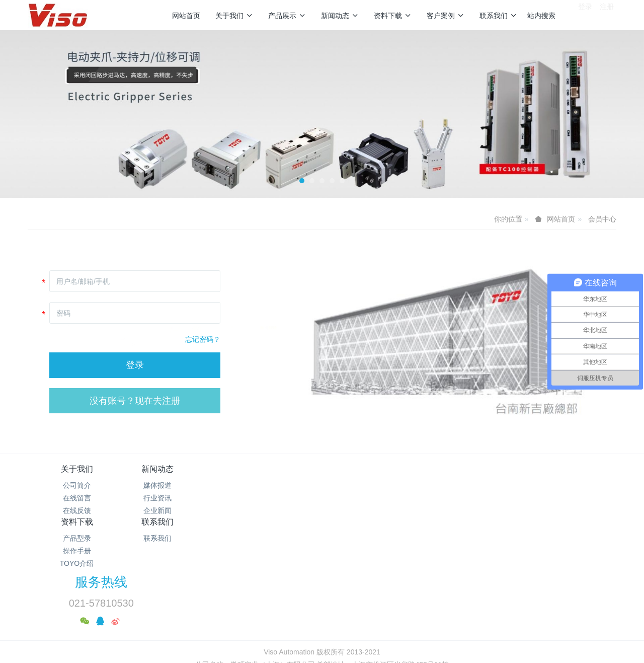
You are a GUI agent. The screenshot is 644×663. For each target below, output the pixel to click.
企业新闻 (175, 510)
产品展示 (287, 16)
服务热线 (494, 476)
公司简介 (77, 485)
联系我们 (498, 16)
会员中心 (602, 219)
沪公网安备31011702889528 (66, 657)
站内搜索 (541, 16)
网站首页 (186, 16)
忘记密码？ (203, 339)
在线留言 (77, 498)
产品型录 (273, 485)
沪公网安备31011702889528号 (326, 609)
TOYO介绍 (273, 510)
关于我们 (234, 16)
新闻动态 (340, 16)
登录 (585, 15)
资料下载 (393, 16)
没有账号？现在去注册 (135, 401)
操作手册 (273, 498)
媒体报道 (175, 485)
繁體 (322, 628)
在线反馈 (77, 510)
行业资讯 (175, 498)
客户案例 (446, 16)
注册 (607, 15)
